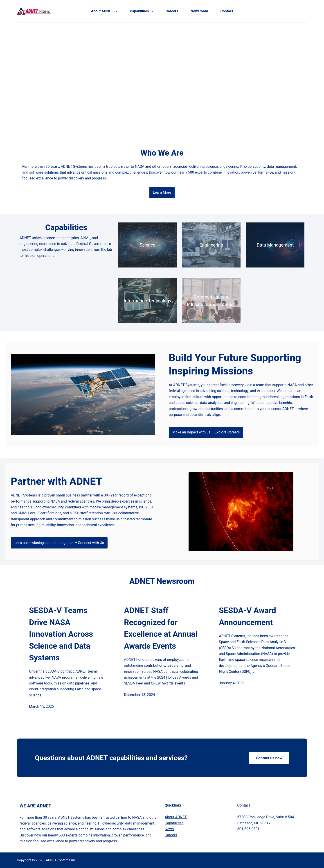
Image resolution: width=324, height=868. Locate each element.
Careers (172, 11)
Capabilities (142, 11)
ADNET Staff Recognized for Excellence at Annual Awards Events (161, 628)
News (169, 829)
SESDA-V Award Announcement (247, 616)
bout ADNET (176, 817)
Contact (227, 11)
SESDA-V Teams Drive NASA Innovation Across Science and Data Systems (61, 634)
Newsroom (199, 11)
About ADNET (105, 11)
